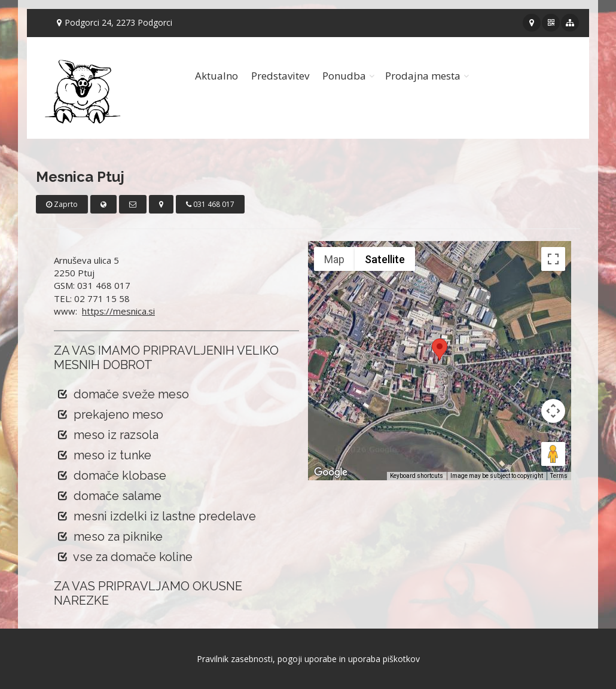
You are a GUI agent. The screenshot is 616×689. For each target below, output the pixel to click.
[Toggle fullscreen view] (553, 259)
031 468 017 (210, 204)
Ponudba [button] (344, 76)
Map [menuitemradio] (334, 259)
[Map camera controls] (553, 411)
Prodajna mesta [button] (423, 76)
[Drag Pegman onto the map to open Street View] (553, 454)
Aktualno (216, 76)
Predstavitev (280, 76)
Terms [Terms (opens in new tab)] (559, 476)
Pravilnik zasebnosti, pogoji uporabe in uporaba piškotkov (308, 659)
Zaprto (62, 204)
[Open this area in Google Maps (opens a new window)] (331, 472)
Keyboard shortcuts (417, 476)
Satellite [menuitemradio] (385, 259)
